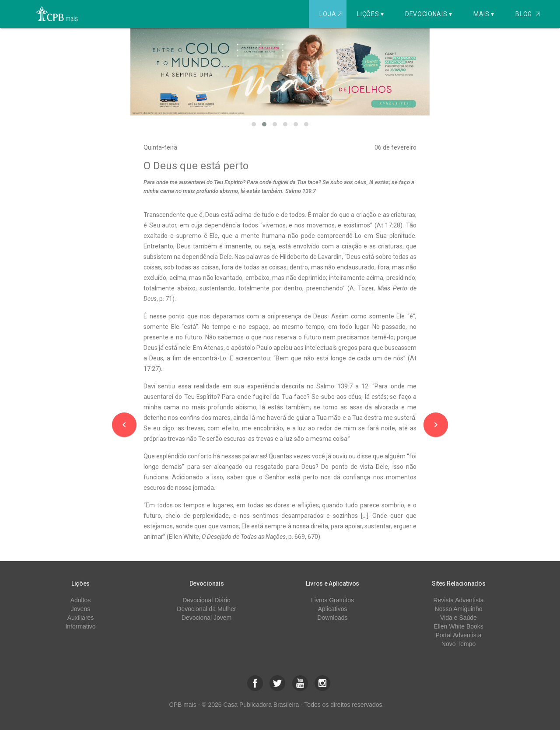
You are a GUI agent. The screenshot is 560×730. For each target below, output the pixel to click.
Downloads (332, 618)
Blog (528, 14)
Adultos (81, 600)
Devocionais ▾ (429, 14)
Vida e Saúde (458, 618)
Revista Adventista (458, 600)
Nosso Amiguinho (459, 609)
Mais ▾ (484, 14)
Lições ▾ (371, 14)
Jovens (80, 609)
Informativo (80, 626)
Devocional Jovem (206, 618)
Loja (332, 14)
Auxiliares (81, 618)
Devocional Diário (206, 600)
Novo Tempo (458, 644)
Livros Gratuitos (332, 600)
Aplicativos (333, 609)
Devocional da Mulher (206, 609)
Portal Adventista (458, 635)
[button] (254, 124)
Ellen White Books (458, 626)
